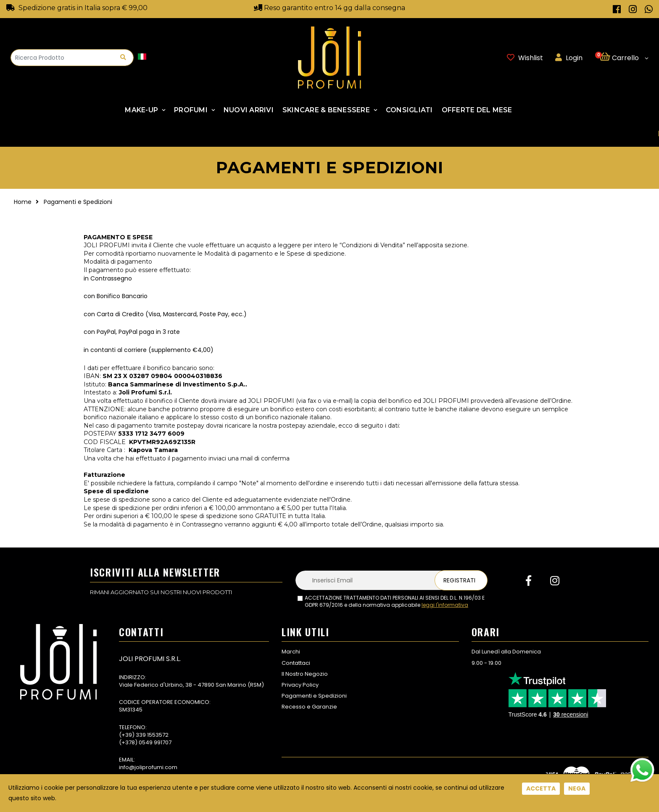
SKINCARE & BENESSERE (326, 110)
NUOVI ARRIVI (249, 110)
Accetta (541, 788)
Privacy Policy (300, 685)
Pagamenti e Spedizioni (314, 696)
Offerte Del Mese (477, 110)
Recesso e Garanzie (309, 707)
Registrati (459, 580)
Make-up (141, 110)
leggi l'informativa (445, 605)
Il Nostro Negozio (305, 674)
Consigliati (409, 110)
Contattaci (296, 663)
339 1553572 (152, 735)
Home (23, 202)
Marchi (291, 652)
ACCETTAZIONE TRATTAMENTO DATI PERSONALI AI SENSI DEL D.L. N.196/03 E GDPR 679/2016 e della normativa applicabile (395, 602)
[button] (624, 58)
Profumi (191, 110)
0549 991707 (155, 742)
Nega (577, 788)
